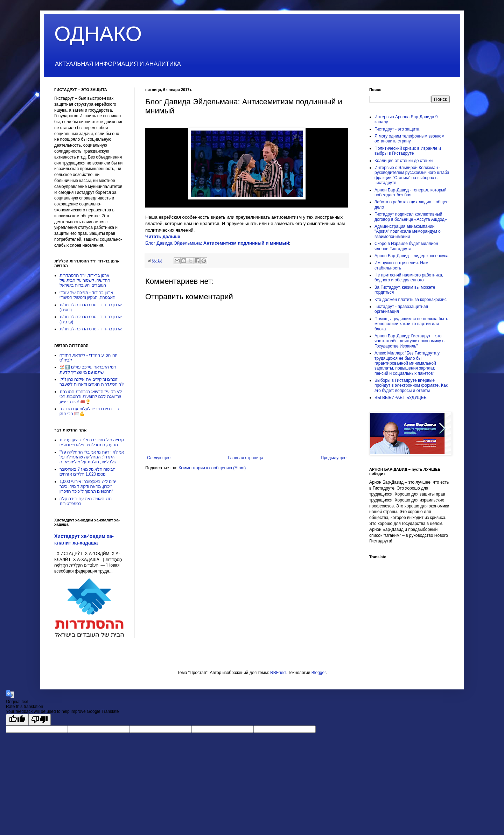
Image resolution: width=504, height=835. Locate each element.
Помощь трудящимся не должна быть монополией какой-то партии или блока (411, 324)
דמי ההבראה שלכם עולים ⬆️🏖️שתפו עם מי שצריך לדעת (88, 370)
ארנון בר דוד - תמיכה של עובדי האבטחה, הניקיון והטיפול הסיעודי (87, 295)
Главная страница (246, 458)
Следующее (159, 458)
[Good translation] (17, 720)
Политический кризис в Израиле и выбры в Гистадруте (408, 151)
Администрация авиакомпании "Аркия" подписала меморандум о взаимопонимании (408, 231)
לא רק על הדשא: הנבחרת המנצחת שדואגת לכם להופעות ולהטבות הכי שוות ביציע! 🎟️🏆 (91, 397)
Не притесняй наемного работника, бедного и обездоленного (409, 278)
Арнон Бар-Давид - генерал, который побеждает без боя (411, 192)
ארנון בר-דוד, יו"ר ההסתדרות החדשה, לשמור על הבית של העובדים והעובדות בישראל (85, 280)
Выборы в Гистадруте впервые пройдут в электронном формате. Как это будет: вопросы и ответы (411, 385)
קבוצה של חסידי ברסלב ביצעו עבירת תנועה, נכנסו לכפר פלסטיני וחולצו (92, 442)
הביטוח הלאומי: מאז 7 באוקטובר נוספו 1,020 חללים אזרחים (87, 472)
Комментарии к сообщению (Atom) (212, 468)
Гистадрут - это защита (397, 129)
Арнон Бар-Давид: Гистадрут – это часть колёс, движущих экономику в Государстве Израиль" (409, 341)
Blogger (319, 673)
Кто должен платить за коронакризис (411, 300)
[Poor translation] (40, 720)
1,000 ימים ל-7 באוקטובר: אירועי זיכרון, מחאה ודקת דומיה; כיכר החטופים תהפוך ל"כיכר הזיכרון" (88, 487)
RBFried (278, 673)
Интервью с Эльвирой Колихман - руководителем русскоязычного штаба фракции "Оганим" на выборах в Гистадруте (412, 175)
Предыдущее (334, 458)
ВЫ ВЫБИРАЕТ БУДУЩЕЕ (401, 398)
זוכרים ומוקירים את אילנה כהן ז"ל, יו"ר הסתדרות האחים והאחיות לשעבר (92, 382)
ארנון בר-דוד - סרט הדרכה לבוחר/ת (91, 329)
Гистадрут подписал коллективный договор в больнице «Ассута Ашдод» (411, 217)
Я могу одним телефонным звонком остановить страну (409, 139)
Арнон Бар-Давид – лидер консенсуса (411, 256)
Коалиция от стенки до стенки (404, 161)
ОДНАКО (98, 34)
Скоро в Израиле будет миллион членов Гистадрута (406, 246)
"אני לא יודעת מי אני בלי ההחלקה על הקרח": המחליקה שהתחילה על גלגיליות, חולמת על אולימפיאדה (92, 457)
